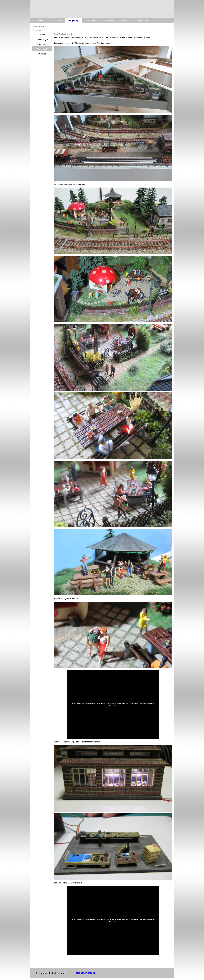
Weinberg (42, 54)
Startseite (39, 21)
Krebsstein (42, 44)
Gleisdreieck (42, 49)
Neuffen (42, 35)
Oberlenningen (42, 39)
